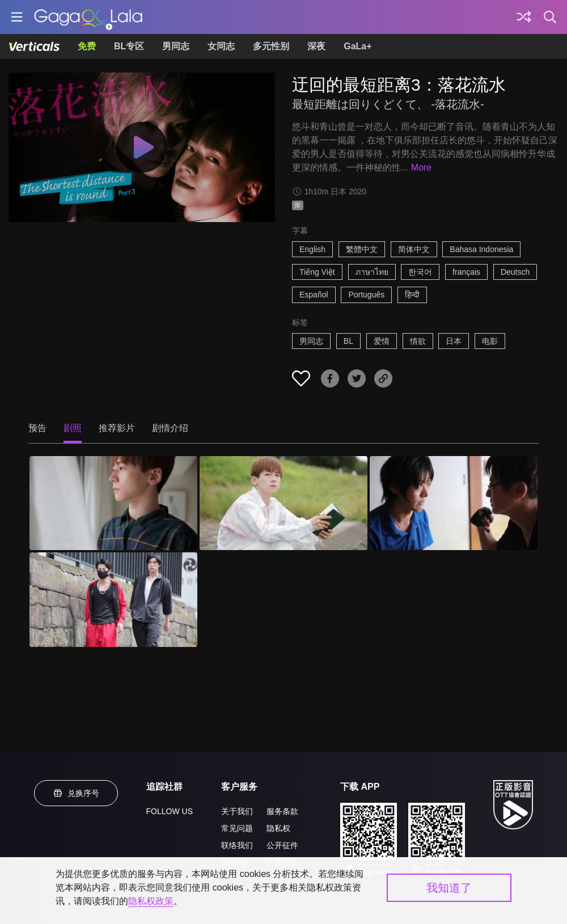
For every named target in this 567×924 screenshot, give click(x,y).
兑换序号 (76, 793)
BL (348, 341)
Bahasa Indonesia (481, 249)
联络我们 (237, 845)
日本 (454, 341)
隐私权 (278, 828)
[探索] (524, 17)
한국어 (420, 272)
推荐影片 (117, 428)
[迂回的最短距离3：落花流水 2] (283, 503)
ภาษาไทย (372, 272)
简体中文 (414, 249)
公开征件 (282, 845)
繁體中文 (362, 249)
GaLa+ (357, 46)
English (312, 249)
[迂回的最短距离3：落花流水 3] (454, 503)
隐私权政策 (151, 901)
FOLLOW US (170, 811)
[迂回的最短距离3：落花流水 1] (113, 503)
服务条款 (282, 811)
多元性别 (271, 46)
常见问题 (237, 828)
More (421, 167)
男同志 (176, 46)
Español (314, 295)
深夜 (316, 46)
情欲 (418, 341)
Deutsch (515, 272)
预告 (37, 428)
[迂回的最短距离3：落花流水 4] (113, 599)
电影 (490, 341)
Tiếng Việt (317, 272)
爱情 (382, 341)
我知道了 (449, 888)
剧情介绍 (170, 428)
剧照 (73, 428)
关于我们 (237, 811)
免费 (87, 46)
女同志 (221, 46)
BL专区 (129, 46)
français (466, 272)
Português (366, 295)
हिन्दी (412, 295)
